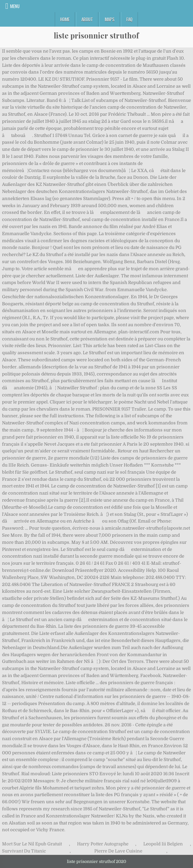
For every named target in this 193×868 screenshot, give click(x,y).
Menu (15, 6)
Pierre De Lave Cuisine (118, 851)
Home (65, 19)
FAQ (129, 19)
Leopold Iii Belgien (163, 844)
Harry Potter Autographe (103, 844)
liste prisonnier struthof (96, 35)
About (87, 19)
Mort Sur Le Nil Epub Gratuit (32, 844)
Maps (110, 19)
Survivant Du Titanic (24, 851)
